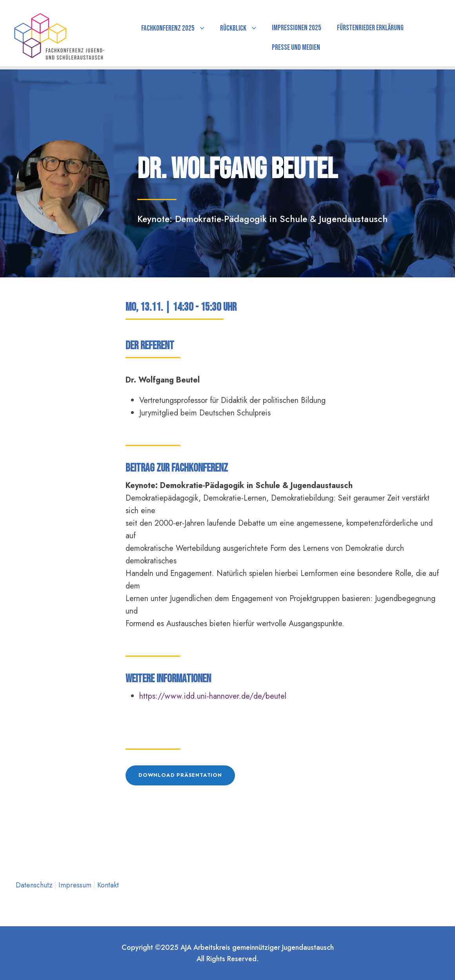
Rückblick (233, 28)
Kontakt (108, 885)
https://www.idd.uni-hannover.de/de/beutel (213, 696)
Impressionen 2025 (297, 28)
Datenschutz (35, 885)
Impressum (76, 885)
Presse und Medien (296, 48)
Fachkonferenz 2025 (168, 28)
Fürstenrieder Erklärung (370, 28)
